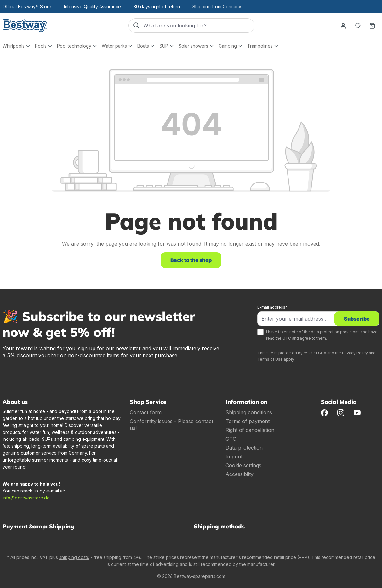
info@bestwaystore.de (26, 498)
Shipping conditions (249, 412)
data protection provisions (335, 332)
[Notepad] (358, 26)
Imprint (234, 457)
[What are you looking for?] (199, 26)
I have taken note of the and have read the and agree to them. (322, 335)
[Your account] (343, 26)
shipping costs (74, 557)
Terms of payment (248, 421)
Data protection (244, 448)
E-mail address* (272, 307)
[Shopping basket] (372, 26)
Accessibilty (239, 474)
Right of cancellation (250, 430)
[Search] (136, 26)
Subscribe (357, 319)
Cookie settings (243, 465)
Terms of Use (270, 359)
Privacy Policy (355, 353)
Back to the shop (191, 260)
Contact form (146, 412)
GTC (287, 338)
